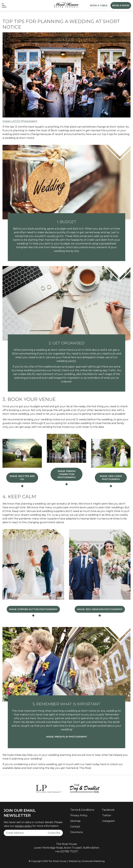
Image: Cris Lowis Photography (111, 478)
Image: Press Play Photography (67, 736)
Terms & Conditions (82, 809)
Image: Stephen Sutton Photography (33, 609)
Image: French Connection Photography (67, 474)
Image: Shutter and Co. (22, 478)
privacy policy (23, 825)
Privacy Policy (79, 815)
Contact (75, 826)
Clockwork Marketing (93, 860)
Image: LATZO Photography (20, 121)
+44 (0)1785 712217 (66, 851)
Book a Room (121, 5)
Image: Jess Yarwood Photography (100, 609)
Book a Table (99, 5)
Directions (77, 831)
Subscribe (54, 832)
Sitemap (75, 820)
